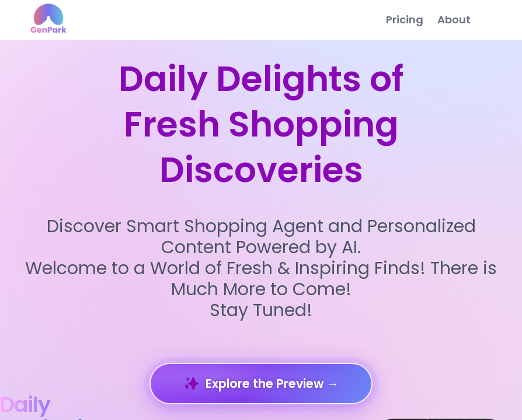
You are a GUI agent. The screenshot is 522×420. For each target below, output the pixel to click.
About (454, 20)
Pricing (405, 20)
